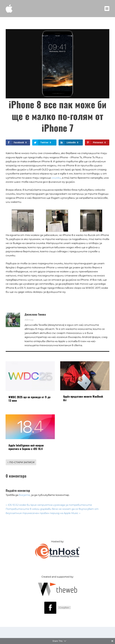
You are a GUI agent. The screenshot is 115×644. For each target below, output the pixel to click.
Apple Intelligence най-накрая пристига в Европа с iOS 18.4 (26, 447)
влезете (24, 495)
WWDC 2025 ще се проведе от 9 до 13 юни (30, 399)
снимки (56, 178)
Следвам (64, 608)
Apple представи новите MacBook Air (83, 398)
